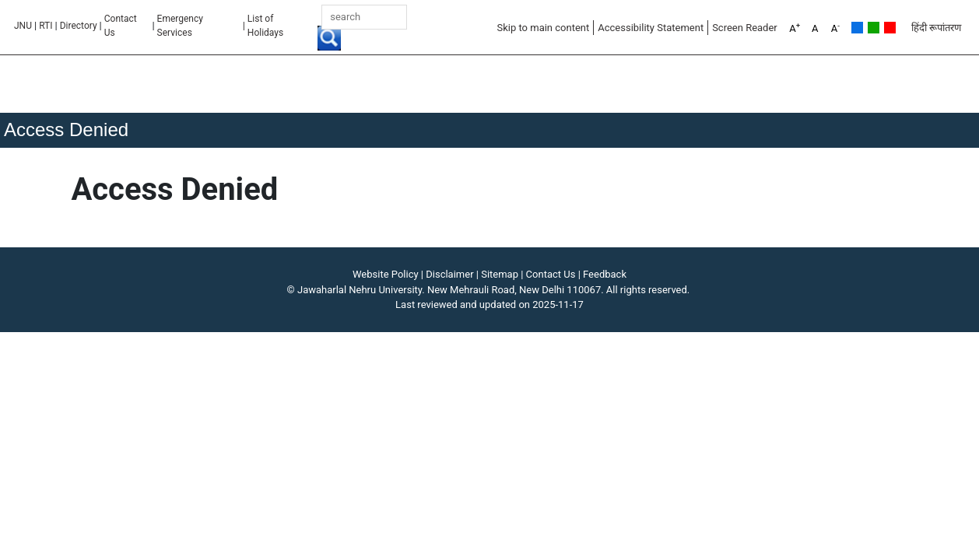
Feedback (605, 274)
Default (857, 28)
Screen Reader (745, 28)
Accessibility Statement (651, 28)
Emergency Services (180, 26)
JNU (23, 26)
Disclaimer (449, 274)
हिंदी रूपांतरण (936, 28)
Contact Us (121, 26)
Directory (79, 26)
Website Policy (386, 274)
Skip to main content (543, 28)
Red (890, 28)
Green (874, 28)
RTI (46, 26)
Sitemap (500, 274)
